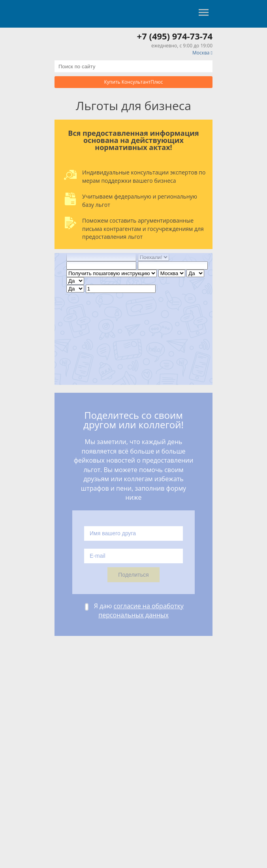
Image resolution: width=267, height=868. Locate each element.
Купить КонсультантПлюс (134, 82)
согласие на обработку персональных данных (141, 610)
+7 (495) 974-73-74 (175, 36)
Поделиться (133, 575)
